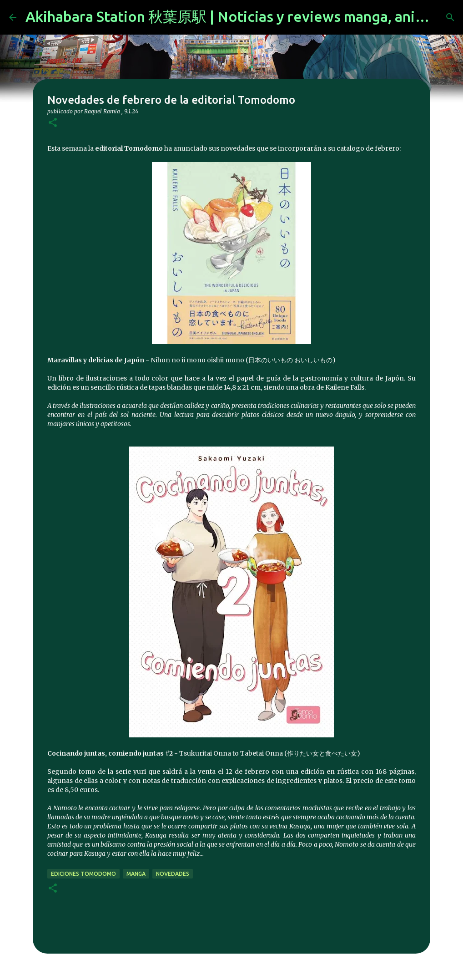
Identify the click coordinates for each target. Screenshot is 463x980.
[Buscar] (450, 17)
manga (136, 874)
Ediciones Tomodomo (83, 874)
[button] (53, 123)
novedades (173, 874)
